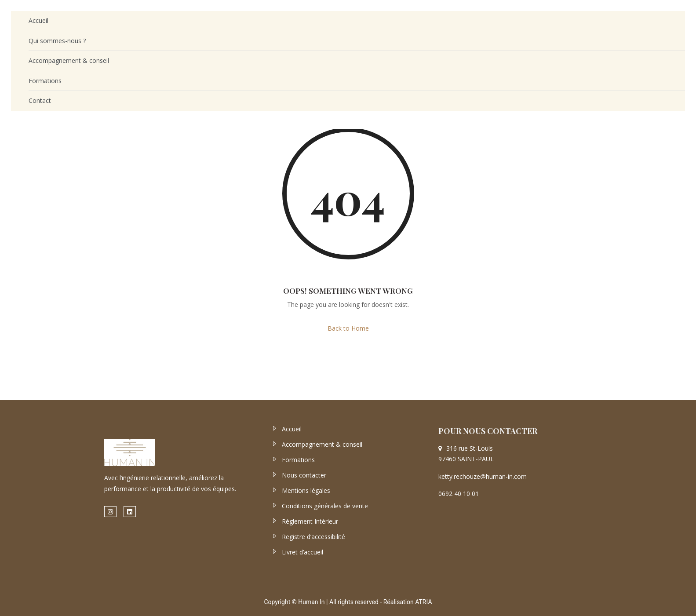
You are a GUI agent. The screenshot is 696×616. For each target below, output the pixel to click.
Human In (311, 602)
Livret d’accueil (302, 552)
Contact (40, 100)
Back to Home (348, 328)
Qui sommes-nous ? (57, 41)
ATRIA (423, 602)
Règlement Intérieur (310, 521)
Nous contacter (304, 475)
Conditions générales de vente (325, 506)
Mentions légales (306, 490)
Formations (45, 81)
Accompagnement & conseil (69, 60)
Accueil (38, 20)
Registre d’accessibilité (313, 537)
